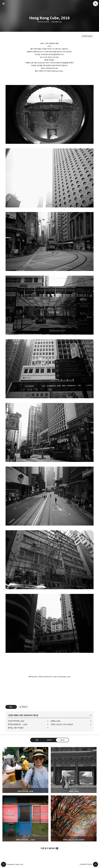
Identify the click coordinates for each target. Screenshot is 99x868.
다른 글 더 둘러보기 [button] (48, 848)
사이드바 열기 (4, 4)
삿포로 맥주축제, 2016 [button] (25, 770)
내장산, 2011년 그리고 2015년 (62, 724)
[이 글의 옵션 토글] (15, 707)
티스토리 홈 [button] (4, 864)
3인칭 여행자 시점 (56, 22)
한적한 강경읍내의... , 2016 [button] (25, 818)
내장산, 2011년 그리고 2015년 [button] (74, 818)
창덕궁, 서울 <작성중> (16, 728)
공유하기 (49, 740)
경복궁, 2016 (56, 721)
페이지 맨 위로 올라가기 (95, 864)
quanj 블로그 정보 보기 (95, 4)
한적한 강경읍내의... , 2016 (18, 724)
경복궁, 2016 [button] (74, 770)
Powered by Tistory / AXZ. (15, 864)
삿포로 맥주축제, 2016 (16, 721)
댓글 (37, 740)
